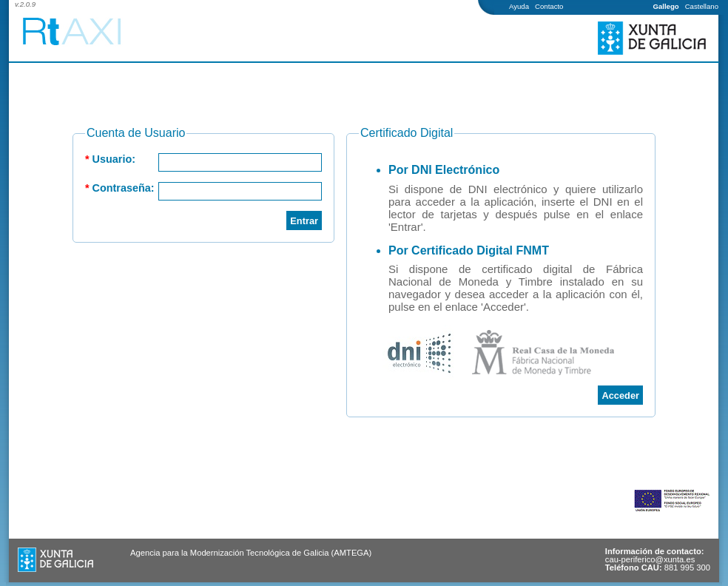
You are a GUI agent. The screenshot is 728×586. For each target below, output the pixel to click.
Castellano (702, 6)
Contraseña (122, 188)
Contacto (549, 6)
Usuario (112, 159)
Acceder (620, 395)
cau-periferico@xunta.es (650, 559)
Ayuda (519, 6)
